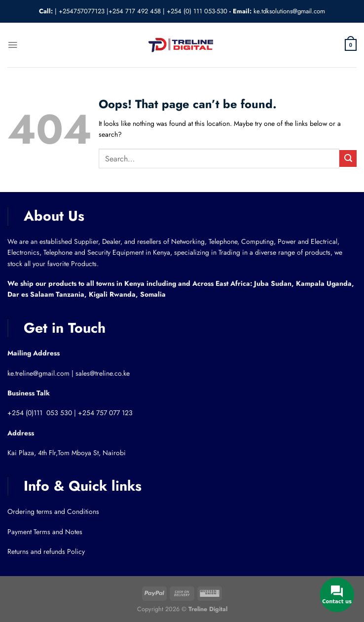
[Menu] (13, 45)
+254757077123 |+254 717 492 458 (110, 11)
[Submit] (348, 158)
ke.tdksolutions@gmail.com (289, 11)
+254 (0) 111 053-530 (197, 11)
